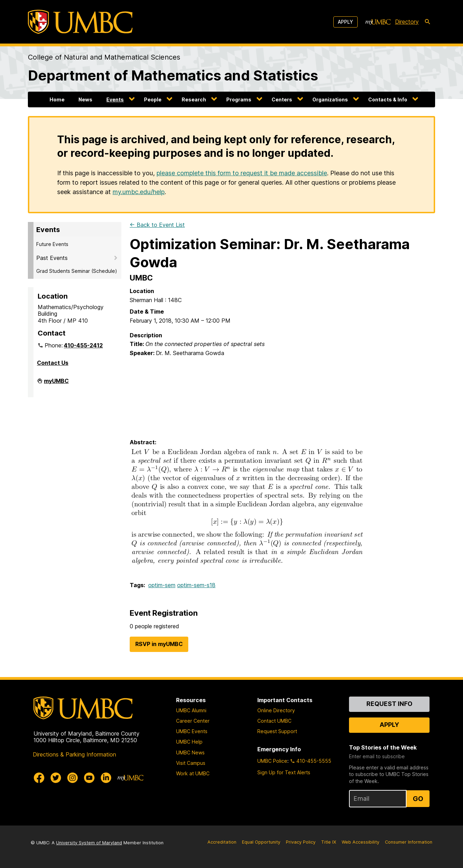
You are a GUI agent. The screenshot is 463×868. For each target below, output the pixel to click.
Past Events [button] (52, 258)
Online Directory (276, 710)
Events (115, 99)
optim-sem (162, 585)
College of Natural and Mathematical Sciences (104, 57)
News (85, 99)
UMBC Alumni (191, 710)
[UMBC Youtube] (89, 778)
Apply (346, 22)
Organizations (330, 99)
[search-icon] (427, 22)
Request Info (389, 704)
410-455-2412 (83, 345)
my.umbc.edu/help (139, 192)
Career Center (193, 721)
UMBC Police (272, 761)
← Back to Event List (157, 225)
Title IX (329, 842)
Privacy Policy (301, 842)
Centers (282, 99)
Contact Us (53, 363)
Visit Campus (191, 763)
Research (194, 99)
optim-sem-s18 (196, 585)
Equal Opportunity (261, 842)
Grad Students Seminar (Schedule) (77, 271)
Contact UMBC (274, 721)
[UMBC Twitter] (56, 778)
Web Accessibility (360, 842)
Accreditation (222, 842)
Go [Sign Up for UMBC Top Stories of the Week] (418, 799)
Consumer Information (409, 842)
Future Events (52, 244)
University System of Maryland (89, 843)
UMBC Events (192, 731)
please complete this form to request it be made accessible (242, 173)
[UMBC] (80, 22)
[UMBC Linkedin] (106, 778)
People (153, 99)
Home (57, 99)
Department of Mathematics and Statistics (173, 75)
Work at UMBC (193, 773)
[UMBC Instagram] (73, 778)
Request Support (277, 731)
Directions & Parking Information (74, 754)
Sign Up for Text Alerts (284, 772)
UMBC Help (189, 742)
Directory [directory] (407, 22)
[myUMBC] (378, 22)
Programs (239, 99)
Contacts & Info (388, 99)
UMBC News (190, 752)
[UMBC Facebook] (39, 778)
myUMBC (56, 384)
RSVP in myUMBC (159, 644)
